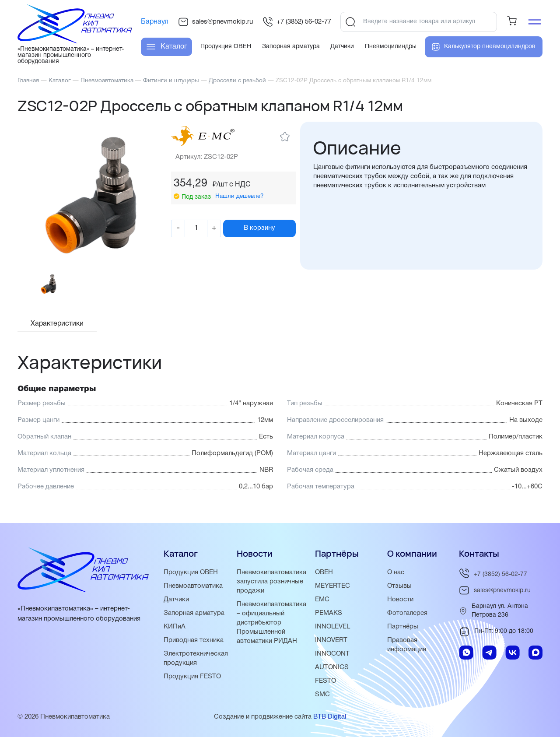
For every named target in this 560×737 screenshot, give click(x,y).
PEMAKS (329, 613)
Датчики (176, 600)
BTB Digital (330, 717)
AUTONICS (332, 667)
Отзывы (399, 586)
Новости (400, 600)
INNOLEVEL (332, 627)
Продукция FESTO (192, 677)
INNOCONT (332, 654)
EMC (322, 600)
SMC (322, 695)
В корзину (259, 228)
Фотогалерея (407, 613)
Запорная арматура (194, 613)
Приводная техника (194, 640)
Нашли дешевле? (240, 196)
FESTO (325, 681)
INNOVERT (331, 640)
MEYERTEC (332, 586)
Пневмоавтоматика (193, 586)
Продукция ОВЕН (191, 572)
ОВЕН (324, 572)
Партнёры (403, 627)
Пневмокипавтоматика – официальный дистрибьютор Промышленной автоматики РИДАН (271, 623)
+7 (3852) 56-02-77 (297, 22)
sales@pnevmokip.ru (215, 22)
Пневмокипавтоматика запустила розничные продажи (271, 582)
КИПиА (175, 627)
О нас (396, 572)
